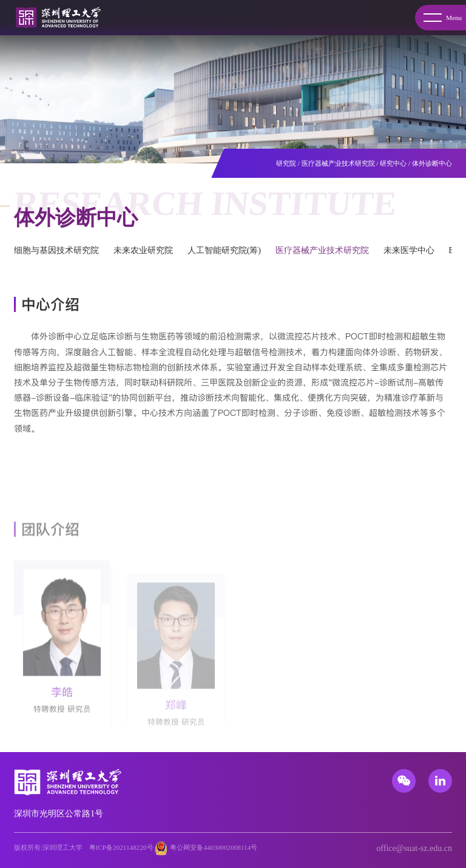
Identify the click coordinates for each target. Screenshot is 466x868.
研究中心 (393, 163)
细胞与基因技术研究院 (56, 250)
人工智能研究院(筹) (224, 250)
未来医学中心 (409, 250)
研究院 (286, 163)
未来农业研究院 (143, 250)
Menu (443, 18)
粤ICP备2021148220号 (121, 847)
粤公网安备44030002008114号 (214, 847)
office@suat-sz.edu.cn (414, 848)
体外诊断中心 (432, 163)
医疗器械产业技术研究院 (338, 163)
